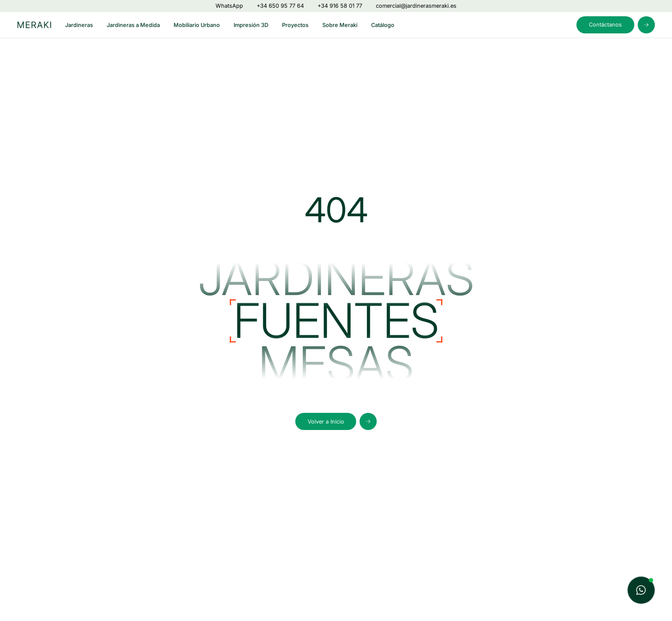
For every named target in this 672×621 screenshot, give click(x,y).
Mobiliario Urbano (197, 25)
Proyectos (295, 25)
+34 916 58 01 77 (340, 6)
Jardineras (79, 25)
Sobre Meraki (340, 25)
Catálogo (383, 25)
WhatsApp (229, 6)
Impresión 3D (251, 25)
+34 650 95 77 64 (280, 6)
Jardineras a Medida (133, 25)
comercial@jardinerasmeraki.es (416, 6)
